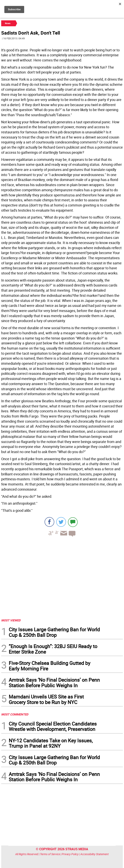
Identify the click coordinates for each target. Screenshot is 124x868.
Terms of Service (50, 854)
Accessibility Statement (95, 854)
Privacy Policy (70, 854)
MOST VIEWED (11, 620)
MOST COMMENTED (15, 714)
